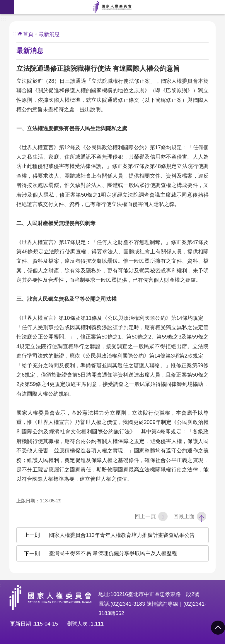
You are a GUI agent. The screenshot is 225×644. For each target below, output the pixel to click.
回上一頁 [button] (145, 516)
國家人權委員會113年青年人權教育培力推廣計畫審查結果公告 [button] (122, 535)
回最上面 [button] (184, 516)
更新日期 (21, 624)
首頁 (28, 34)
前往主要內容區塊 (3, 3)
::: (4, 18)
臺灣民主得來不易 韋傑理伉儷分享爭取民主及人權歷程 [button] (113, 553)
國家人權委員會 (112, 7)
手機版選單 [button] (7, 7)
